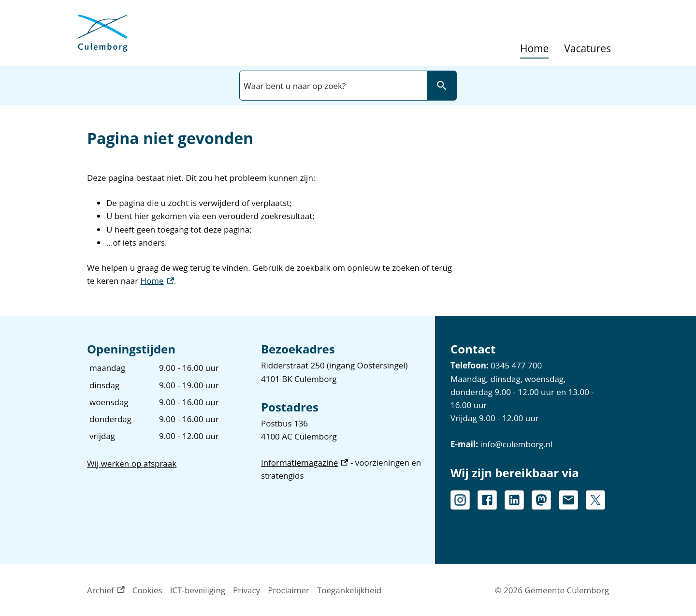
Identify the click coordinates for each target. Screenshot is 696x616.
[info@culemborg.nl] (568, 500)
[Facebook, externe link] (487, 500)
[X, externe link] (595, 500)
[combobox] (333, 86)
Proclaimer (289, 590)
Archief (106, 590)
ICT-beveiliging (198, 590)
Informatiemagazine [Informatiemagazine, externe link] (305, 462)
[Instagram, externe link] (460, 500)
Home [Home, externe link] (157, 281)
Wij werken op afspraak (132, 463)
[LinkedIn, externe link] (514, 500)
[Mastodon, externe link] (541, 500)
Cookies (147, 590)
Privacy (246, 590)
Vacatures (587, 49)
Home (534, 49)
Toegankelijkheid (349, 590)
